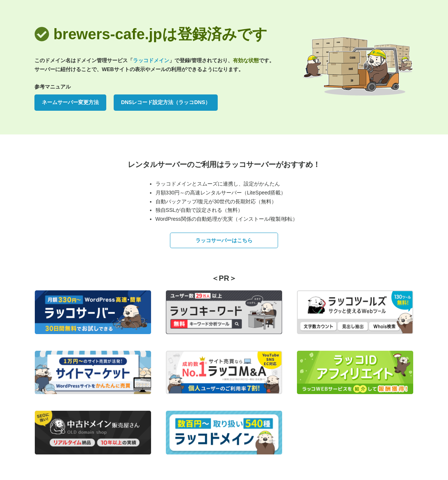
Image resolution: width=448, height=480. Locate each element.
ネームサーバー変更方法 (70, 102)
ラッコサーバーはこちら (224, 240)
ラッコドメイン (151, 60)
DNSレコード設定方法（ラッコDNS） (166, 102)
